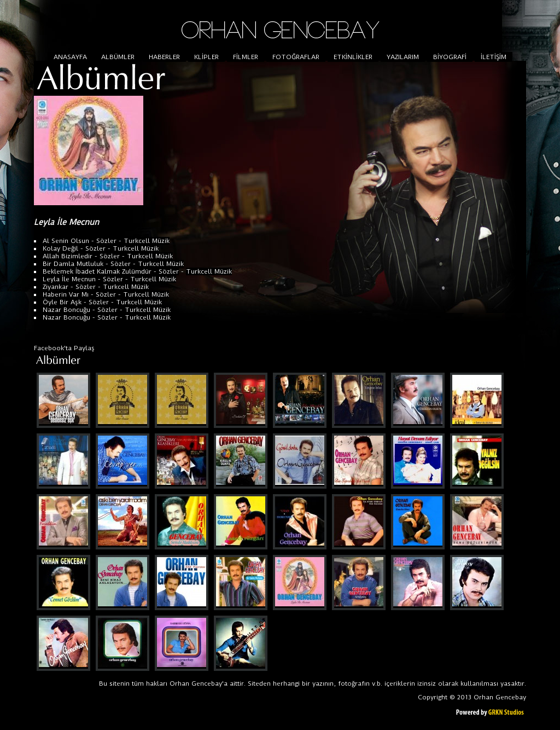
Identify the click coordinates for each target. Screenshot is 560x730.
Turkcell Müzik (147, 241)
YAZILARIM (403, 57)
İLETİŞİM (494, 57)
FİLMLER (246, 57)
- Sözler (103, 241)
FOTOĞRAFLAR (296, 57)
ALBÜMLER (118, 57)
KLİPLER (206, 57)
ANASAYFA (70, 57)
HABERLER (164, 57)
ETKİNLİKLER (353, 57)
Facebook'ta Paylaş (64, 348)
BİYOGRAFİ (450, 57)
